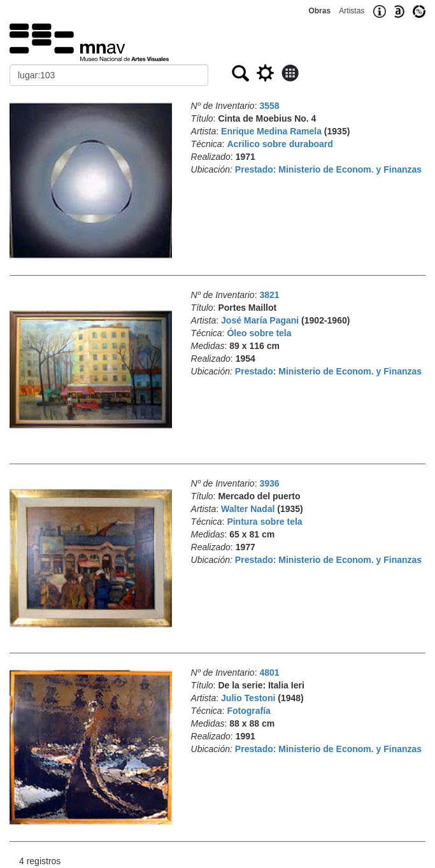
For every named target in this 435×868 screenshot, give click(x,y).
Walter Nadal (248, 509)
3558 (269, 106)
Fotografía (248, 711)
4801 (269, 672)
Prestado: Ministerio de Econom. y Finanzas (328, 169)
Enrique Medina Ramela (271, 131)
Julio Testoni (248, 698)
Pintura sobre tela (264, 522)
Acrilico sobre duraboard (280, 144)
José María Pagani (260, 320)
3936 (269, 483)
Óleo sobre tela (259, 333)
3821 (269, 295)
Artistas (352, 11)
